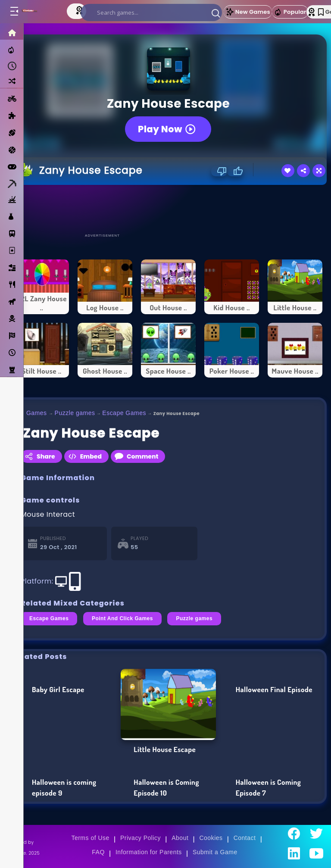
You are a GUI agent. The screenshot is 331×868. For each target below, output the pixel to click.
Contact (245, 838)
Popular (290, 12)
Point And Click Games (122, 618)
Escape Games (124, 413)
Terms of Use (90, 838)
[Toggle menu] (14, 12)
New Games (248, 12)
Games (37, 413)
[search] (151, 12)
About (180, 838)
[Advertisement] (169, 209)
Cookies (211, 838)
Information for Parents (149, 852)
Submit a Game (215, 852)
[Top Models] (80, 10)
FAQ (98, 852)
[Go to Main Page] (38, 12)
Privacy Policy (141, 838)
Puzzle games (75, 413)
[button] (216, 13)
